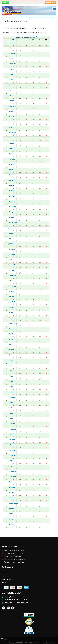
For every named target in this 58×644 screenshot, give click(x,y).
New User (51, 2)
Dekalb (11, 117)
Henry (11, 212)
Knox (10, 260)
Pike (10, 371)
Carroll (11, 80)
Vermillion (12, 477)
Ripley (11, 402)
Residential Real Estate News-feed (16, 600)
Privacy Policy (6, 580)
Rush (10, 408)
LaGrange (12, 275)
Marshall (12, 302)
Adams (11, 43)
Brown (11, 74)
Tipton (11, 461)
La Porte (12, 270)
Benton (11, 58)
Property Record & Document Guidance (17, 597)
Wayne (11, 508)
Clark (11, 90)
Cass (10, 85)
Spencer (12, 424)
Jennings (12, 249)
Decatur (12, 127)
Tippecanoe (13, 455)
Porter (11, 376)
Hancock (12, 196)
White (11, 519)
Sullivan (11, 445)
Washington (13, 503)
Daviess (11, 111)
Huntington (13, 223)
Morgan (11, 328)
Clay (10, 95)
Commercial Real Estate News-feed (16, 603)
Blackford (12, 64)
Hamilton (12, 191)
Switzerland (13, 450)
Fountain (12, 159)
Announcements (7, 574)
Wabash (12, 487)
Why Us (4, 571)
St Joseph (12, 429)
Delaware (12, 133)
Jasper (11, 233)
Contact (5, 577)
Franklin (12, 164)
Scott (11, 413)
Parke (11, 360)
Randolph (12, 397)
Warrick (11, 498)
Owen (11, 355)
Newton (12, 334)
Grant (11, 180)
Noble (11, 339)
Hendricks (12, 207)
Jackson (12, 228)
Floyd (11, 154)
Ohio (10, 344)
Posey (11, 381)
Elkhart (11, 143)
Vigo (10, 482)
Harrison (12, 201)
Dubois (11, 138)
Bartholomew (14, 53)
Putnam (12, 392)
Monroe (11, 318)
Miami (11, 313)
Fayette (11, 148)
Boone (11, 69)
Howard (11, 217)
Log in (5, 2)
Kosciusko (12, 265)
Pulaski (11, 387)
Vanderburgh (13, 471)
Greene (11, 185)
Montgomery (13, 323)
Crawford (12, 106)
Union (11, 466)
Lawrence (12, 286)
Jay (10, 238)
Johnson (12, 254)
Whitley (11, 524)
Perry (11, 365)
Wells (11, 514)
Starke (11, 434)
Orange (11, 350)
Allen (10, 48)
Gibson (11, 175)
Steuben (12, 440)
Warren (11, 492)
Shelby (11, 418)
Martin (11, 307)
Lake (10, 281)
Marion (11, 297)
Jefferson (12, 244)
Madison (12, 291)
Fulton (11, 170)
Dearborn (12, 122)
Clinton (11, 101)
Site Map (5, 583)
